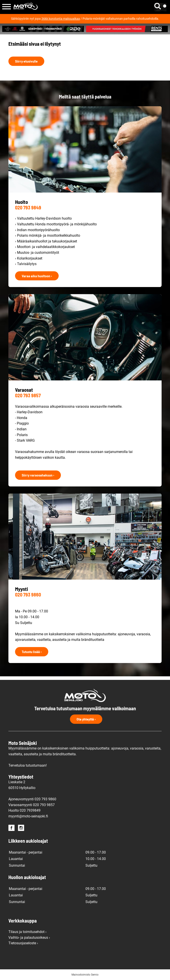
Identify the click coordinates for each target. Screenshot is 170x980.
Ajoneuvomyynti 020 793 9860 (32, 799)
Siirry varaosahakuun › (38, 475)
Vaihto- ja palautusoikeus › (29, 938)
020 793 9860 (28, 594)
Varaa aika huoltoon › (37, 276)
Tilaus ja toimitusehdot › (27, 932)
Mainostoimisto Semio (85, 975)
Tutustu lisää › (32, 652)
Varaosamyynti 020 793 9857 (32, 805)
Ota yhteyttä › (86, 719)
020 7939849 (30, 810)
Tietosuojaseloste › (23, 943)
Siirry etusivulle (26, 61)
